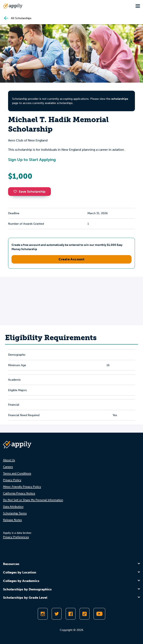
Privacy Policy (12, 480)
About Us (9, 460)
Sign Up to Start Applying (32, 160)
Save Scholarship (29, 192)
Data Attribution (13, 507)
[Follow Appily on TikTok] (85, 614)
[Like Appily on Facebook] (71, 614)
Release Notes (12, 520)
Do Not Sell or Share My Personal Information (33, 500)
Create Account (72, 259)
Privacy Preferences (16, 537)
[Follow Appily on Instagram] (43, 614)
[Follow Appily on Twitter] (57, 614)
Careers (8, 467)
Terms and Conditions (17, 473)
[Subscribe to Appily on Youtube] (99, 614)
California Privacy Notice (19, 493)
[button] (16, 191)
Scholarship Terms (15, 513)
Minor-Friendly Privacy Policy (22, 487)
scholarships (120, 99)
